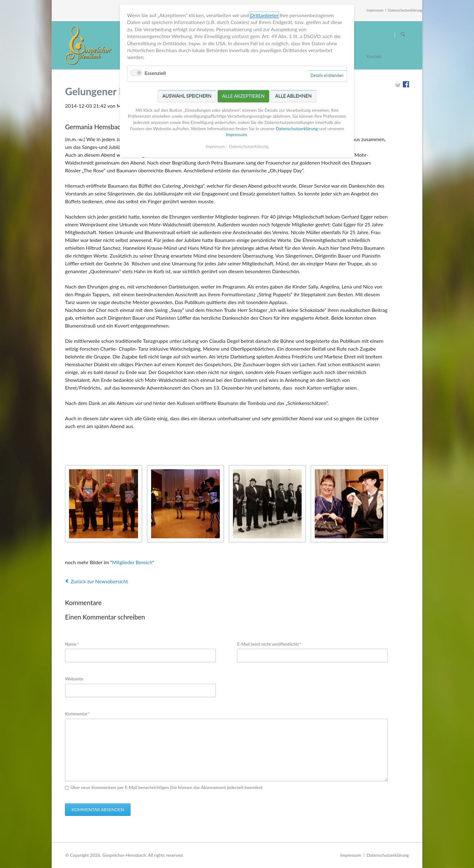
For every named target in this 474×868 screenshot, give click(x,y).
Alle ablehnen (293, 96)
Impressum (375, 10)
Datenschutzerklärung (405, 10)
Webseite (74, 679)
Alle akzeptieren (244, 96)
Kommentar (77, 713)
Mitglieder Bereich (132, 562)
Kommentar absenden (98, 809)
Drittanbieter (264, 15)
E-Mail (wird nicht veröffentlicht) (269, 644)
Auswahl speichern (187, 96)
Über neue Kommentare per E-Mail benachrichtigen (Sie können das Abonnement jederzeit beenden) (166, 787)
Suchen (403, 35)
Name (74, 644)
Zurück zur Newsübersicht (99, 581)
